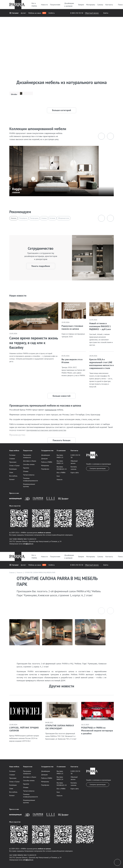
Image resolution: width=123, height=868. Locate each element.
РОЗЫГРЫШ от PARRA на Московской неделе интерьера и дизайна (97, 731)
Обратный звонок (92, 13)
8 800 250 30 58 (77, 13)
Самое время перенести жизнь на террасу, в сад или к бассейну (34, 343)
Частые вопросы (29, 475)
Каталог (14, 13)
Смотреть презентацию (98, 468)
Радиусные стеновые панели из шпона (72, 327)
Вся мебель (13, 476)
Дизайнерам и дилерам (70, 5)
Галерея (81, 5)
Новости (44, 5)
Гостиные (12, 455)
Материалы (91, 5)
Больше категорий (62, 110)
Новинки (14, 218)
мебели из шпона (44, 533)
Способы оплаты (29, 464)
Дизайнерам (46, 455)
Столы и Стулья (14, 466)
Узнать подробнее (41, 266)
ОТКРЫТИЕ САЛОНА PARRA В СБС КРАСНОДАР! (59, 727)
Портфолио (45, 469)
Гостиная (52, 218)
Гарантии (26, 468)
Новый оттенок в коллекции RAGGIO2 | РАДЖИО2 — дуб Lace (100, 326)
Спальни (12, 459)
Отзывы (26, 471)
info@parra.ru (28, 544)
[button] (101, 611)
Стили (11, 472)
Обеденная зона (64, 218)
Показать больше (62, 440)
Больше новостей (62, 396)
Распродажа (34, 218)
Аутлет (23, 13)
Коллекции (13, 469)
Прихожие (13, 462)
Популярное (23, 218)
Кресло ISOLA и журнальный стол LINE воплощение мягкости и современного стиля (101, 364)
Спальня (44, 218)
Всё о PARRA (35, 5)
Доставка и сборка (30, 461)
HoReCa (51, 13)
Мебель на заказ (37, 13)
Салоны (100, 5)
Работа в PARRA (47, 462)
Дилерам (44, 459)
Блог (58, 476)
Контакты (109, 5)
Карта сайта (75, 473)
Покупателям (56, 5)
